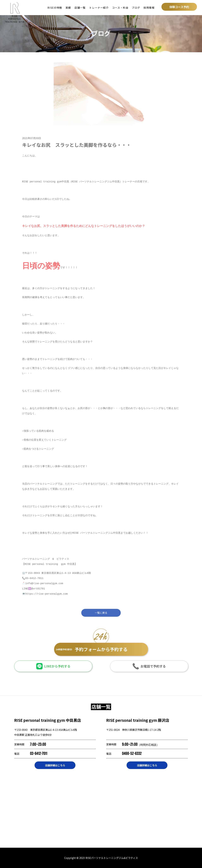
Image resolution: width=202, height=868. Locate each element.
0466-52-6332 (132, 753)
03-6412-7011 (39, 753)
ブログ (136, 8)
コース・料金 (120, 8)
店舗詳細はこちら (55, 765)
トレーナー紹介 (99, 8)
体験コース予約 (179, 7)
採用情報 (149, 8)
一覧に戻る (101, 615)
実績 (68, 8)
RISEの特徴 (55, 8)
